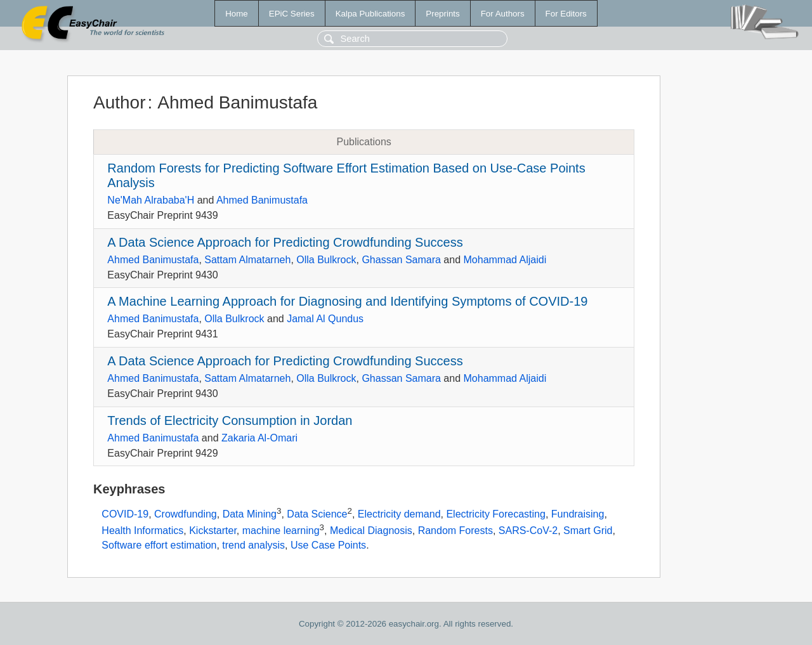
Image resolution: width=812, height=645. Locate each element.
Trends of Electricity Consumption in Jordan (230, 420)
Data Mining (250, 515)
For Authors (503, 14)
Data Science (317, 515)
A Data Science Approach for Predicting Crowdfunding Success (285, 242)
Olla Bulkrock (326, 260)
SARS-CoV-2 (528, 531)
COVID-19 (125, 515)
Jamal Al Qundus (325, 319)
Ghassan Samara (401, 260)
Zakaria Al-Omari (259, 438)
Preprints (442, 14)
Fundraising (578, 515)
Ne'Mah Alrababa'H (151, 200)
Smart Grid (588, 531)
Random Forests (455, 531)
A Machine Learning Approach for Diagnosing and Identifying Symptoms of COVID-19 (347, 301)
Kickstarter (213, 531)
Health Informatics (142, 531)
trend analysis (253, 545)
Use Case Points (328, 545)
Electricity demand (399, 515)
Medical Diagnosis (371, 531)
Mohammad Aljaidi (505, 260)
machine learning (281, 531)
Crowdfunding (186, 515)
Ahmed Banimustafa (262, 200)
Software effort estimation (159, 545)
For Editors (566, 14)
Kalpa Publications (370, 14)
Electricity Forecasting (496, 515)
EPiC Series (292, 14)
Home (237, 14)
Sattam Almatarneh (247, 260)
